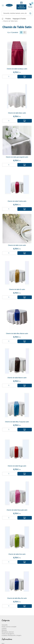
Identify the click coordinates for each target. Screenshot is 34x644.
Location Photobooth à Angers (12, 635)
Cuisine (4, 628)
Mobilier (4, 630)
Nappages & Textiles (19, 19)
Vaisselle (5, 625)
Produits (8, 19)
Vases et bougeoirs (8, 634)
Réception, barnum (8, 632)
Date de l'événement (21, 7)
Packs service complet (9, 627)
